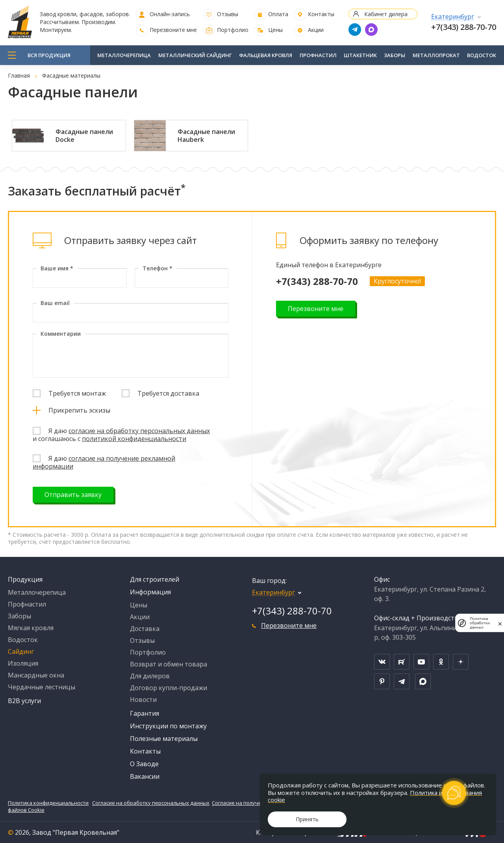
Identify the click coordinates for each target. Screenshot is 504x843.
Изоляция (23, 663)
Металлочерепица (124, 55)
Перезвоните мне (173, 30)
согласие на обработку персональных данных (139, 431)
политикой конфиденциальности (134, 439)
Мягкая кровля (31, 628)
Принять (307, 819)
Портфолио (233, 30)
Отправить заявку (73, 495)
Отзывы (228, 14)
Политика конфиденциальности (48, 803)
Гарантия (145, 713)
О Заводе (144, 764)
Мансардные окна (36, 675)
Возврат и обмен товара (169, 664)
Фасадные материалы (71, 75)
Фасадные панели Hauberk (206, 136)
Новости (143, 700)
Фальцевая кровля (266, 55)
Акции (316, 30)
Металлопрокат (436, 55)
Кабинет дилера (386, 14)
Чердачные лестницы (42, 687)
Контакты (321, 14)
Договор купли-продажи (169, 688)
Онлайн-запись (170, 14)
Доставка (145, 629)
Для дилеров (150, 676)
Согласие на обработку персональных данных (151, 803)
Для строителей (155, 579)
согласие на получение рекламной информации (104, 462)
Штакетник (360, 55)
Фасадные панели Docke (84, 136)
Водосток (482, 55)
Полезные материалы (164, 739)
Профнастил (318, 55)
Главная (19, 75)
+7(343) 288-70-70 (464, 27)
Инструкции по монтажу (168, 726)
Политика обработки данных (480, 623)
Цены (275, 30)
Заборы (395, 55)
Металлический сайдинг (195, 55)
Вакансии (145, 776)
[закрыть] (500, 623)
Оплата (278, 14)
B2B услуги (24, 701)
